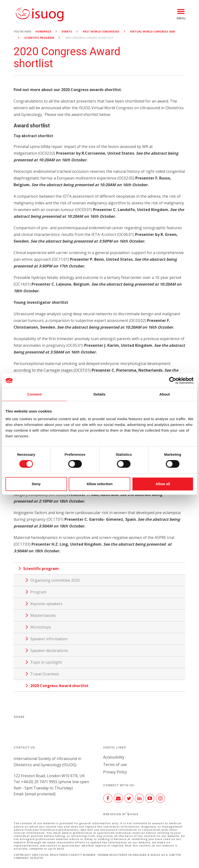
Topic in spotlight (46, 662)
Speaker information (49, 639)
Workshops (41, 627)
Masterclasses (43, 615)
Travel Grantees (45, 674)
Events (67, 31)
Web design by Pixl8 (121, 814)
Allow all (163, 484)
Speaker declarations (49, 651)
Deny (36, 484)
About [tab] (165, 394)
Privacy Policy (115, 772)
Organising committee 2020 (55, 580)
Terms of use (115, 765)
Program (38, 592)
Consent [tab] (34, 394)
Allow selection (99, 484)
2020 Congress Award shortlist (59, 686)
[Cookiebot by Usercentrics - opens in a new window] (173, 380)
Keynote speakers (46, 604)
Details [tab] (99, 394)
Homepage (43, 31)
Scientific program (39, 38)
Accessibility (114, 757)
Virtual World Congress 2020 (152, 31)
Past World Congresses (101, 31)
